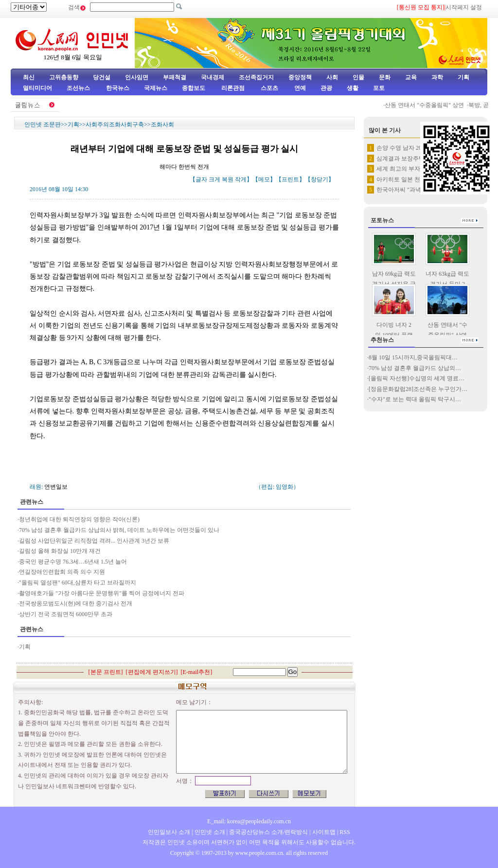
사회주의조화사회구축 (115, 124)
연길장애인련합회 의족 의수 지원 (62, 572)
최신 (29, 77)
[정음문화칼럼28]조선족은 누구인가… (418, 389)
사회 (332, 77)
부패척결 (175, 77)
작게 (241, 179)
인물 (358, 77)
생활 (353, 88)
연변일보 (56, 487)
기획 (463, 77)
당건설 (102, 77)
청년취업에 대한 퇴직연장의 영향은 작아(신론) (79, 519)
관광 (326, 88)
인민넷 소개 (209, 832)
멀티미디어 (37, 88)
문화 (385, 77)
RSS (345, 832)
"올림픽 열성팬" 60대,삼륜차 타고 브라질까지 (78, 583)
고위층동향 (64, 77)
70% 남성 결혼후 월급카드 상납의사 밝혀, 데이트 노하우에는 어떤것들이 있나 (119, 530)
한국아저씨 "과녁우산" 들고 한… (419, 190)
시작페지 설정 (464, 7)
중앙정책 (300, 77)
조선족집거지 (256, 77)
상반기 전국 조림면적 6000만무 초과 (66, 614)
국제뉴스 (156, 88)
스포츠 (269, 88)
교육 (411, 77)
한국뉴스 (118, 88)
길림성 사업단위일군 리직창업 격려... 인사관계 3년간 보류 (94, 541)
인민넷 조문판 (43, 124)
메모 (264, 179)
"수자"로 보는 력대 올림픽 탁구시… (415, 399)
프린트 (290, 179)
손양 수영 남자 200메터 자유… (416, 148)
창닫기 (320, 179)
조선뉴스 (79, 88)
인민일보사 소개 (169, 832)
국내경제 (213, 77)
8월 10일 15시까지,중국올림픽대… (413, 357)
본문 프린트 (106, 672)
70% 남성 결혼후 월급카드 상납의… (415, 368)
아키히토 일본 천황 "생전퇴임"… (419, 179)
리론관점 (233, 88)
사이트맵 (324, 832)
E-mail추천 (197, 672)
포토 (379, 88)
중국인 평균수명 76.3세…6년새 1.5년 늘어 (73, 562)
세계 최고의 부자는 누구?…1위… (419, 169)
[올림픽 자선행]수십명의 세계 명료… (417, 378)
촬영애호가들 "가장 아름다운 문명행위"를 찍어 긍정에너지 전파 (102, 593)
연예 (299, 88)
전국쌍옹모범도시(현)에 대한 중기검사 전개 (76, 603)
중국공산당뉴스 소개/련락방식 (268, 832)
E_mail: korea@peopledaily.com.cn (249, 821)
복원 (228, 179)
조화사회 (162, 124)
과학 (437, 77)
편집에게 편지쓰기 (152, 672)
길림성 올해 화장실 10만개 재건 (60, 551)
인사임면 (137, 77)
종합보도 (194, 88)
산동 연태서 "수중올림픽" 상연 (428, 105)
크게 (214, 179)
